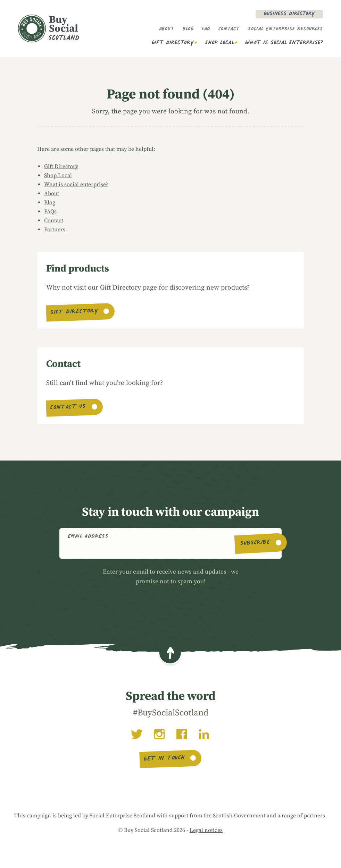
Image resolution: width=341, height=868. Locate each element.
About (167, 29)
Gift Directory (173, 43)
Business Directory (289, 14)
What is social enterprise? (284, 43)
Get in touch (164, 759)
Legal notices (206, 830)
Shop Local (219, 43)
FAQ (206, 29)
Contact (229, 29)
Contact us (68, 408)
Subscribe (255, 543)
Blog (188, 29)
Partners (55, 230)
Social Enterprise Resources (285, 29)
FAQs (50, 212)
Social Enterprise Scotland (122, 816)
